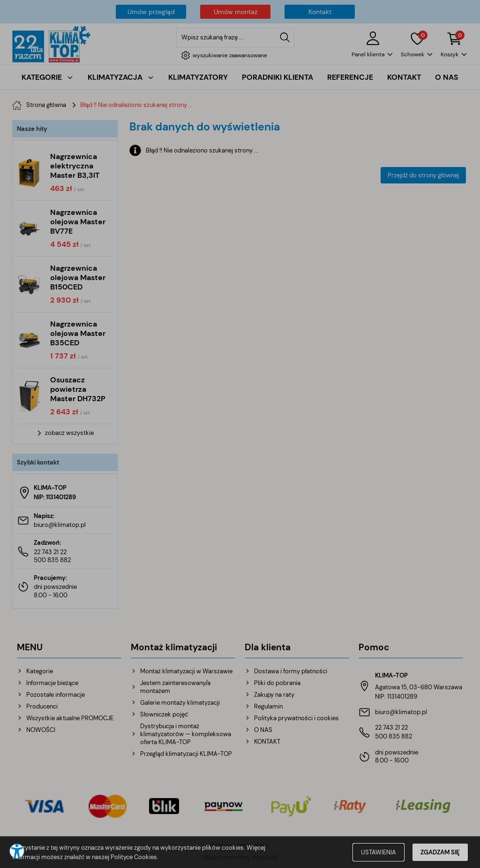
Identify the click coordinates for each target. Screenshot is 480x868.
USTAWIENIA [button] (379, 852)
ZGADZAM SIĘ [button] (440, 852)
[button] (17, 851)
